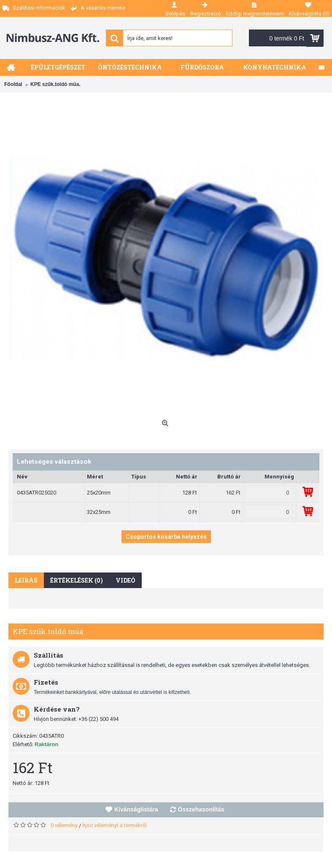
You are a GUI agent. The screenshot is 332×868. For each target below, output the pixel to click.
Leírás (26, 580)
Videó (126, 580)
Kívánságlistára (136, 809)
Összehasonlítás (201, 809)
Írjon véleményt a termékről (115, 825)
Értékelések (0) (77, 580)
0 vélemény (64, 825)
